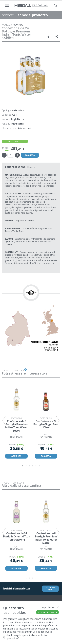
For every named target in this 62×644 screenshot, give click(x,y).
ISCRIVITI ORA (50, 589)
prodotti (8, 15)
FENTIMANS (7, 25)
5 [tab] (36, 466)
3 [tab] (29, 466)
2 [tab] (26, 466)
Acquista (30, 155)
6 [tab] (39, 466)
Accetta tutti (47, 612)
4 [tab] (33, 466)
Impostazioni (50, 607)
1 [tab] (23, 466)
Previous (4, 420)
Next (58, 420)
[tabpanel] (16, 420)
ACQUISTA (16, 456)
